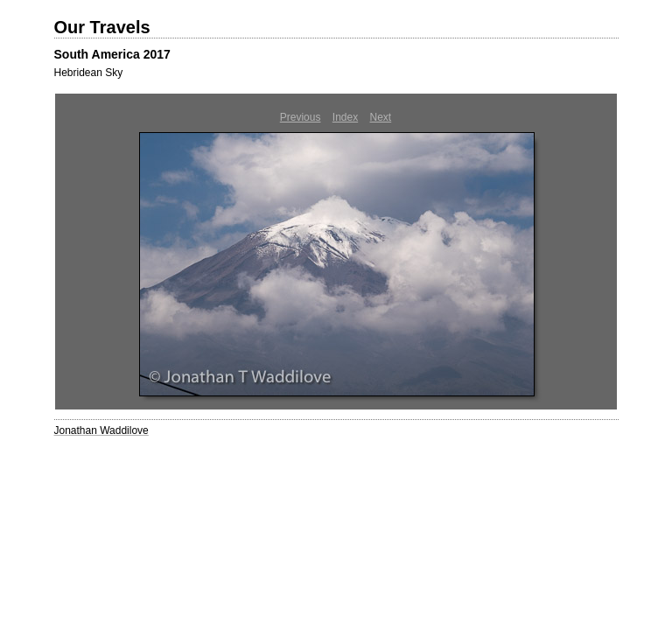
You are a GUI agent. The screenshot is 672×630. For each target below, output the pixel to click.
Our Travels (102, 27)
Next (381, 117)
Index (345, 117)
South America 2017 (112, 54)
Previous (301, 117)
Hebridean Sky (89, 73)
